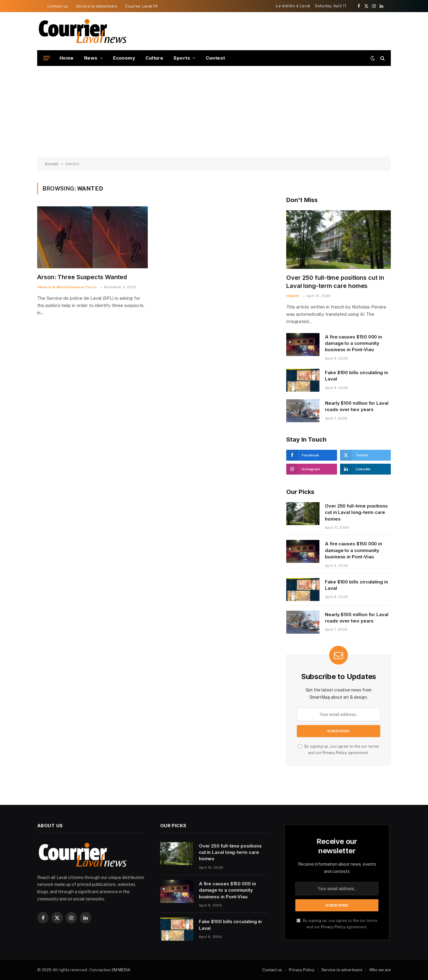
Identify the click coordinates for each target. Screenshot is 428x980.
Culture (154, 58)
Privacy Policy (335, 753)
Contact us (58, 6)
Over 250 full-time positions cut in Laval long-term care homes (335, 282)
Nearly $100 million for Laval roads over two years (357, 406)
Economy (124, 58)
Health (293, 296)
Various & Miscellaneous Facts (67, 287)
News (91, 58)
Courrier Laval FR (141, 6)
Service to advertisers (97, 6)
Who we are (380, 970)
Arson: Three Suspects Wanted (82, 277)
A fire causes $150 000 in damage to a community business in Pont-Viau (353, 343)
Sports (182, 58)
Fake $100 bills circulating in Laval (357, 376)
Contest (216, 58)
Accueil (52, 164)
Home (67, 58)
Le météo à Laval (293, 6)
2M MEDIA (121, 970)
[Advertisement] (214, 111)
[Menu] (47, 58)
